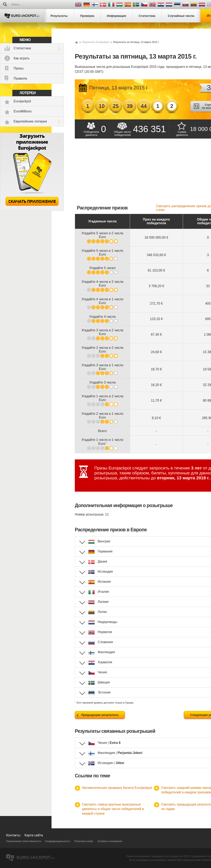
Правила (20, 78)
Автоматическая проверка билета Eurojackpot (117, 788)
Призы (19, 68)
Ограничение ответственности (24, 841)
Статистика (22, 48)
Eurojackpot (22, 101)
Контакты (13, 835)
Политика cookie (84, 841)
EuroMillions (23, 111)
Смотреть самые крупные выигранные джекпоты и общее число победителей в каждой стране (113, 809)
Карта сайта (34, 835)
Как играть (22, 58)
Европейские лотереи (30, 121)
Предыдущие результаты (100, 715)
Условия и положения (110, 841)
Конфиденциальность (58, 841)
